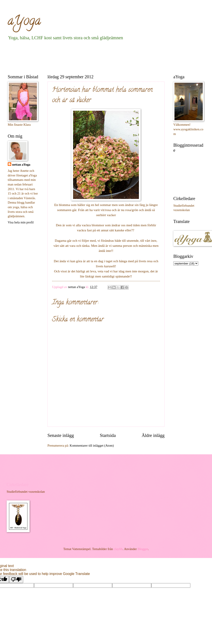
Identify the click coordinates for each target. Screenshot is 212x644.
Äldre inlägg (153, 435)
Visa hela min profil (21, 222)
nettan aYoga (21, 165)
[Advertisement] (88, 56)
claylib (118, 549)
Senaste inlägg (61, 435)
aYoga (24, 22)
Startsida (108, 435)
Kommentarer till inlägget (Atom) (92, 446)
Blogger (143, 549)
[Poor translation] (16, 579)
